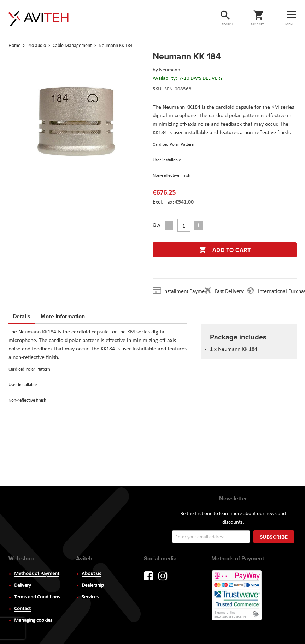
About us (91, 574)
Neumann (170, 70)
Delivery (23, 586)
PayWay (237, 596)
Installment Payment (188, 291)
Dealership (93, 586)
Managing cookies (33, 621)
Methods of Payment (37, 574)
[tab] (22, 318)
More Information (63, 315)
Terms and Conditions (37, 597)
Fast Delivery (229, 291)
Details (22, 316)
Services (90, 597)
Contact (22, 609)
